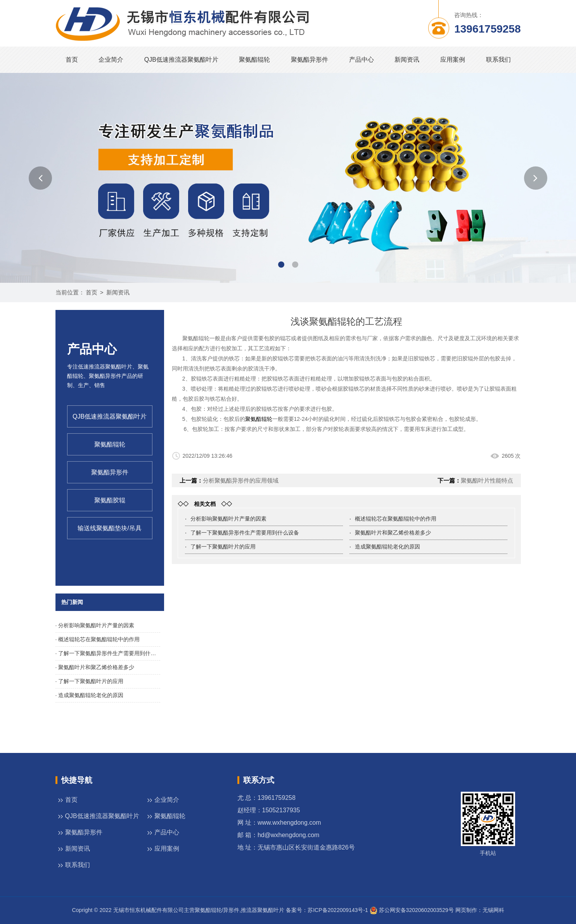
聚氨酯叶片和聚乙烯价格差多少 (393, 533)
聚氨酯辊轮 (254, 60)
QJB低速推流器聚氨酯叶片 (181, 60)
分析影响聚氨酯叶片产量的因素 (228, 519)
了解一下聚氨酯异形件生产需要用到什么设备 (245, 533)
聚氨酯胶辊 (110, 500)
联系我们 (498, 60)
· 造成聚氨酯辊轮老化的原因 (90, 695)
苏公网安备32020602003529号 (412, 910)
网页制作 (466, 910)
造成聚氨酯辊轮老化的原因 (387, 547)
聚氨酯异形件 (310, 60)
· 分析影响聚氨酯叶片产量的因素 (95, 625)
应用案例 (453, 60)
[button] (40, 178)
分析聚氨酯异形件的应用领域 (241, 480)
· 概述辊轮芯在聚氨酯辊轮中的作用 (98, 639)
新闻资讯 (407, 60)
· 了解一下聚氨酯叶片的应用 (90, 681)
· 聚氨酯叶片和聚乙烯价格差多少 (95, 667)
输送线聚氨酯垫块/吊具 (109, 528)
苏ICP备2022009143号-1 (338, 910)
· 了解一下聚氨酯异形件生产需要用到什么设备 (108, 653)
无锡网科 (493, 910)
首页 (72, 60)
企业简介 (111, 60)
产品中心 (362, 60)
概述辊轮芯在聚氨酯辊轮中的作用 (396, 519)
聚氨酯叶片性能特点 (487, 480)
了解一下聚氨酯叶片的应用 (223, 547)
